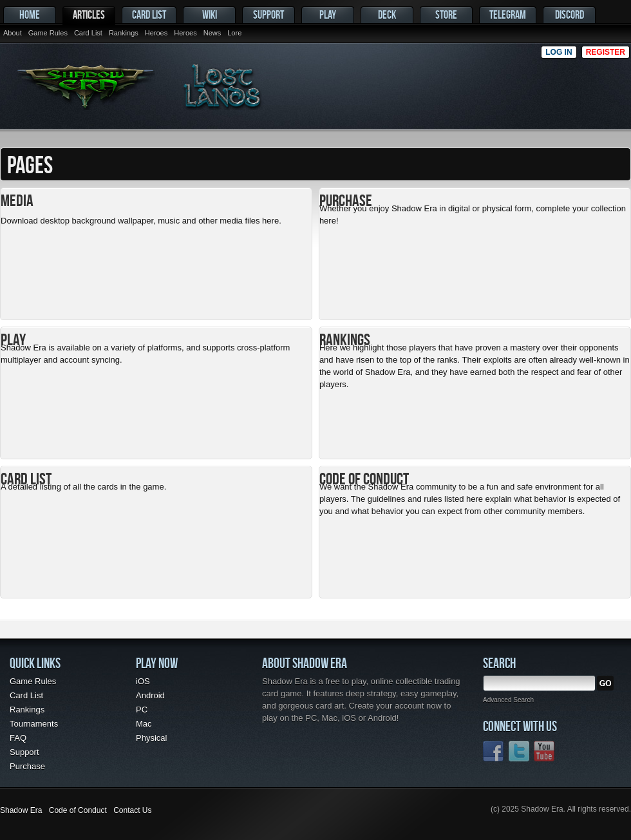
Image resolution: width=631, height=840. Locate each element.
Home (30, 14)
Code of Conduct (78, 810)
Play (328, 14)
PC (142, 710)
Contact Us (132, 810)
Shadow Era (21, 810)
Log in (559, 52)
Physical (151, 738)
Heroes (156, 33)
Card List (88, 33)
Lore (234, 33)
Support (268, 14)
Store (446, 14)
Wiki (210, 14)
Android (150, 695)
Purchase (27, 766)
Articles (89, 14)
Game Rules (48, 33)
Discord (570, 14)
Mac (144, 724)
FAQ (18, 738)
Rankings (124, 33)
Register (606, 52)
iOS (143, 681)
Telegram (508, 14)
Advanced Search (508, 700)
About (13, 33)
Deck (387, 14)
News (212, 33)
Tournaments (34, 724)
